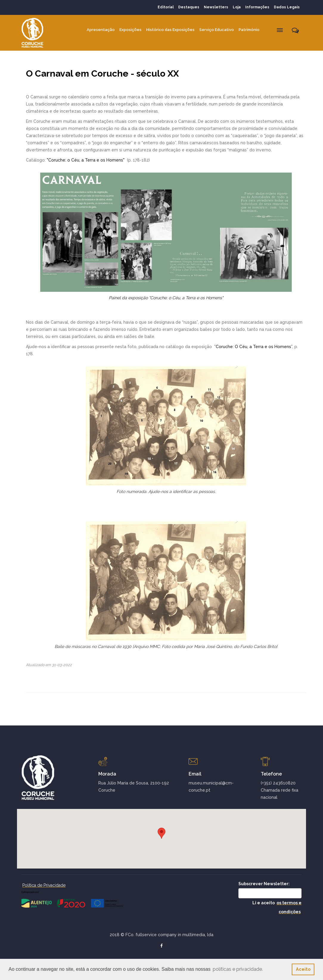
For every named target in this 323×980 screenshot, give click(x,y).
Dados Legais (287, 7)
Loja (237, 7)
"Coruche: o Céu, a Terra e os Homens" (86, 160)
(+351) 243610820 (278, 783)
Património (249, 30)
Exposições (131, 30)
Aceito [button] (303, 969)
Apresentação (101, 30)
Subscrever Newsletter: (264, 884)
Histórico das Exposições (170, 30)
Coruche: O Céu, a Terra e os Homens (253, 347)
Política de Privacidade (44, 885)
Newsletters (216, 7)
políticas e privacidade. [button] (238, 969)
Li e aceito (277, 907)
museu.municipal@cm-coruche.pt (211, 787)
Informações (257, 7)
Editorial (166, 7)
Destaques (189, 7)
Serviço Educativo (217, 30)
